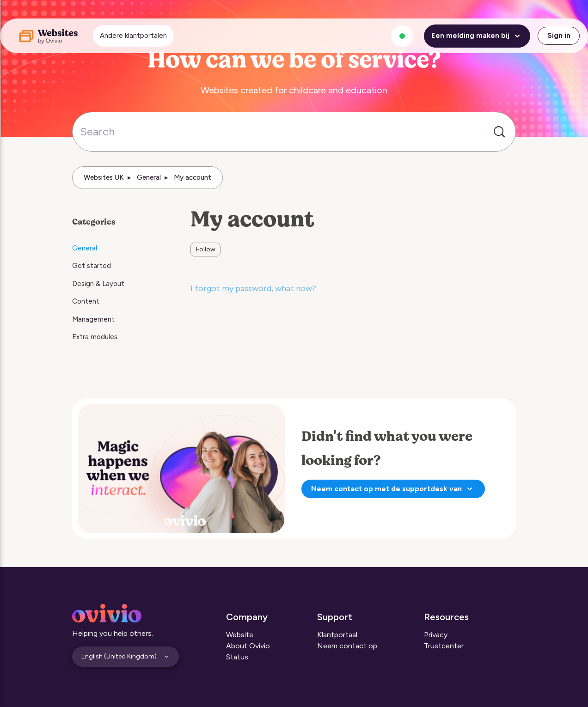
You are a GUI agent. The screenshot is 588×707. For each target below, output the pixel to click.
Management (93, 319)
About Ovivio (248, 646)
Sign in (559, 36)
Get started (92, 266)
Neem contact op (347, 646)
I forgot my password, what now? (253, 288)
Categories (94, 222)
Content (86, 301)
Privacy (436, 635)
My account (193, 177)
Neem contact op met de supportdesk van (393, 489)
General (149, 177)
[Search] (294, 132)
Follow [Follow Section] (206, 249)
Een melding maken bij (477, 36)
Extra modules (95, 337)
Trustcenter (444, 646)
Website (240, 635)
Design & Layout (98, 284)
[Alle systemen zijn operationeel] (402, 36)
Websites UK (104, 177)
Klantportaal (337, 635)
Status (237, 657)
